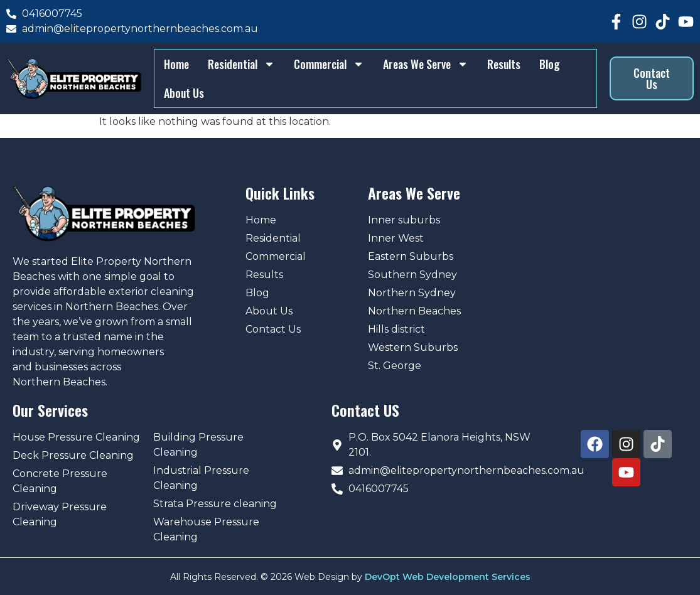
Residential (241, 63)
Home (176, 63)
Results (503, 63)
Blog (549, 63)
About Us (183, 92)
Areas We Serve (425, 63)
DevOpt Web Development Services (448, 576)
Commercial (328, 63)
